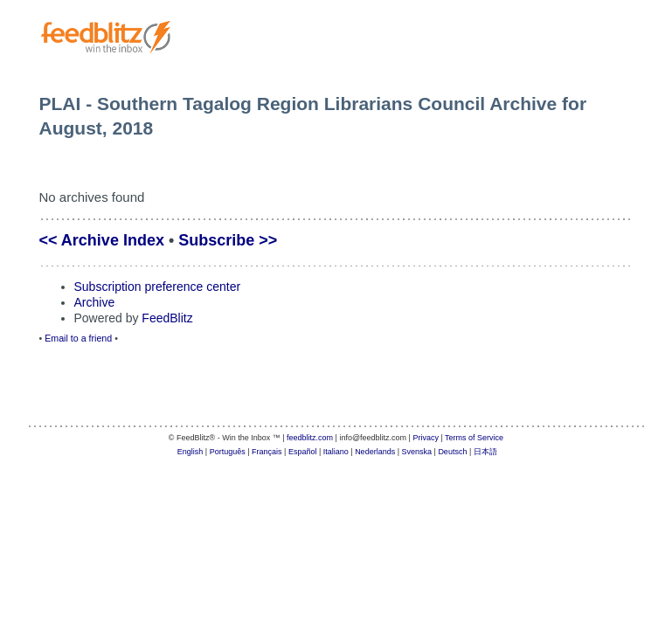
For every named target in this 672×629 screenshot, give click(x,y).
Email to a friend (78, 338)
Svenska (417, 452)
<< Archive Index (102, 240)
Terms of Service (474, 438)
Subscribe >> (228, 240)
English (191, 452)
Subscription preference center (158, 287)
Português (228, 452)
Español (303, 452)
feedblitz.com (310, 438)
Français (267, 452)
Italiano (336, 452)
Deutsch (452, 452)
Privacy (426, 438)
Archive (95, 302)
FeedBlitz (167, 318)
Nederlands (375, 452)
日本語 (485, 452)
